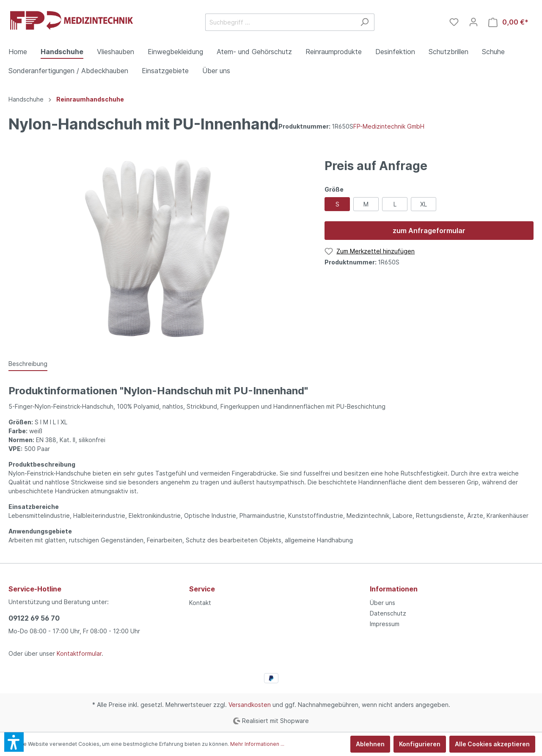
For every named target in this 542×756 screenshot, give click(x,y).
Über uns (382, 603)
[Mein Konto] (473, 22)
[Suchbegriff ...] (280, 22)
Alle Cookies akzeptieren (492, 744)
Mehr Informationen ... (257, 744)
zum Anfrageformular (429, 231)
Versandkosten (250, 705)
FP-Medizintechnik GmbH (389, 126)
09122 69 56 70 (34, 618)
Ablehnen (370, 744)
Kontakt (200, 603)
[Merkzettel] (454, 22)
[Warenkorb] (508, 22)
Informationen (394, 589)
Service (202, 589)
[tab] (28, 363)
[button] (14, 742)
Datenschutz (388, 613)
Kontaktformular (79, 653)
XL (424, 204)
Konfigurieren (420, 744)
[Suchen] (365, 22)
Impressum (385, 624)
